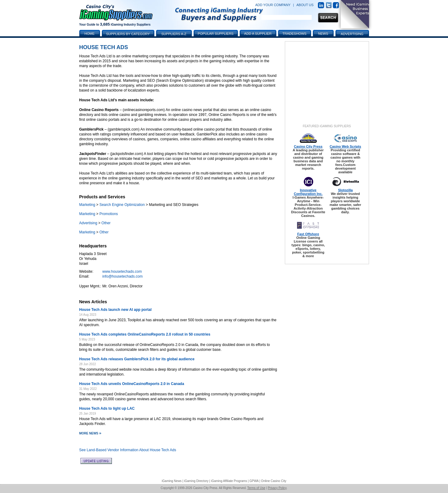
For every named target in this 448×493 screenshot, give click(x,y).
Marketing (87, 205)
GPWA (254, 481)
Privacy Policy (277, 488)
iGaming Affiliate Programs (229, 481)
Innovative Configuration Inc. (308, 192)
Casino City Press (308, 146)
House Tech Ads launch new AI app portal (116, 310)
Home (90, 34)
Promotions (109, 214)
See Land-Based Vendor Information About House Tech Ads (128, 450)
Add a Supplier (258, 34)
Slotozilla (345, 190)
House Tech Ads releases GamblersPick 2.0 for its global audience (137, 359)
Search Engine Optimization (122, 205)
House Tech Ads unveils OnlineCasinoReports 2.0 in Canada (132, 384)
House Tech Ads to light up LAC (107, 408)
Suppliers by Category (128, 34)
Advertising (88, 223)
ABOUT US (305, 5)
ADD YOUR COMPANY (273, 5)
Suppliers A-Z (174, 34)
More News (90, 433)
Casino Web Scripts (345, 146)
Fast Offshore (308, 234)
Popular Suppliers (215, 34)
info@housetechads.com (123, 276)
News (323, 34)
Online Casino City (274, 481)
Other (106, 223)
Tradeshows (294, 34)
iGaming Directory (196, 481)
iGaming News (172, 481)
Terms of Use (256, 488)
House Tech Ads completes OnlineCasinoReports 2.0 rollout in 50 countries (145, 334)
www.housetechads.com (122, 272)
